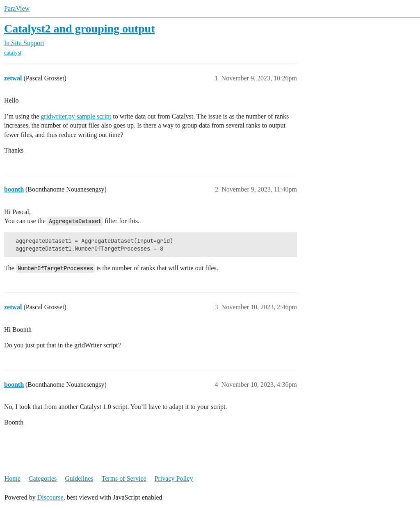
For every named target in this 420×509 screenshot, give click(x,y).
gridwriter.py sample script (76, 116)
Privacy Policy (174, 478)
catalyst (13, 53)
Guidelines (79, 478)
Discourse (50, 497)
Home (13, 478)
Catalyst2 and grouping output (79, 29)
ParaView (17, 8)
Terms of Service (124, 478)
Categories (43, 478)
